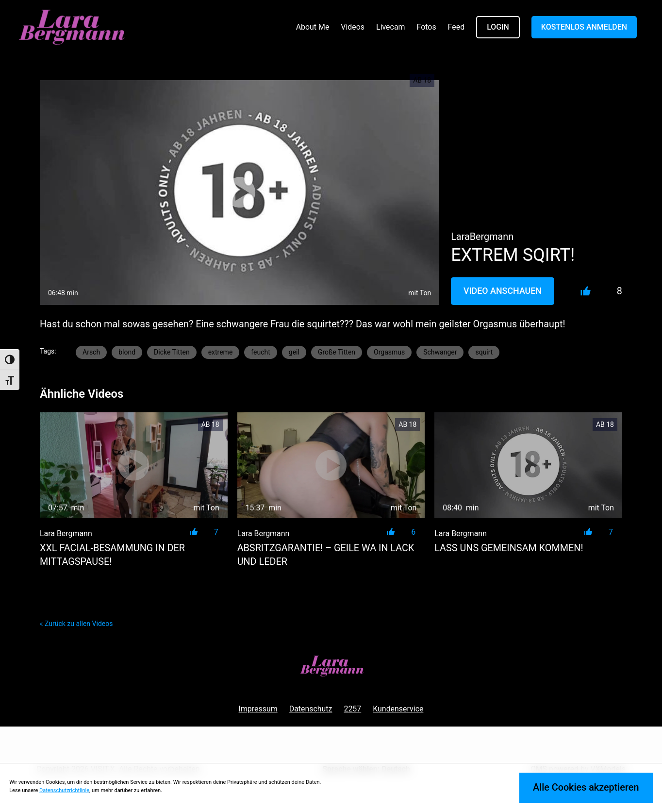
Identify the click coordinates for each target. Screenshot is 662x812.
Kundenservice (398, 709)
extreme (221, 352)
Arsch (91, 352)
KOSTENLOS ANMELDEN (584, 27)
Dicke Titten (172, 352)
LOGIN (498, 27)
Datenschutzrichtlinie (64, 790)
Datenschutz (311, 709)
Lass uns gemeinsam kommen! (509, 548)
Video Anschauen (503, 291)
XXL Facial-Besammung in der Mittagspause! (112, 555)
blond (127, 352)
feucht (260, 352)
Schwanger (440, 352)
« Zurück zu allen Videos (76, 624)
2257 (352, 709)
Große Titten (337, 352)
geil (294, 352)
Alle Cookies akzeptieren (586, 787)
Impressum (258, 709)
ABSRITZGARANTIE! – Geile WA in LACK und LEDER (326, 555)
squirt (484, 352)
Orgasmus (389, 352)
